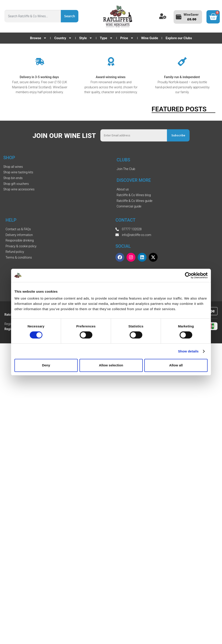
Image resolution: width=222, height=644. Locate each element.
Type (106, 38)
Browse (38, 38)
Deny (46, 365)
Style (86, 38)
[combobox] (33, 16)
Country (63, 38)
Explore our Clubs (179, 38)
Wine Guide (150, 38)
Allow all (176, 365)
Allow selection (111, 365)
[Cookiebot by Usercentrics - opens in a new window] (188, 275)
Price (127, 38)
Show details (188, 351)
